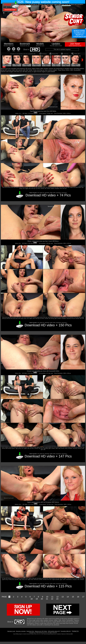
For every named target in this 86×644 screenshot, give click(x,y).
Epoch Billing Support (18, 634)
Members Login (11, 631)
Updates (56, 44)
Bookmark (25, 44)
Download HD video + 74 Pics (48, 195)
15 (73, 597)
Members (9, 44)
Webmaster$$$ (70, 634)
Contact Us (75, 631)
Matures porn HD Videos (41, 631)
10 (47, 597)
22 (52, 599)
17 (83, 597)
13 (63, 597)
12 (57, 597)
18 (32, 599)
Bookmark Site (30, 631)
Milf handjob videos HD (54, 631)
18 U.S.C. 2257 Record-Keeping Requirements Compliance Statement (51, 634)
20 (42, 599)
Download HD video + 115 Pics (48, 586)
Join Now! (75, 44)
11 (52, 597)
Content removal (26, 634)
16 (78, 597)
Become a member (21, 631)
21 (47, 599)
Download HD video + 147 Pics (48, 456)
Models (40, 44)
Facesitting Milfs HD (66, 631)
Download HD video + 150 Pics (48, 325)
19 (37, 599)
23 (57, 599)
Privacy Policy (33, 634)
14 (68, 597)
